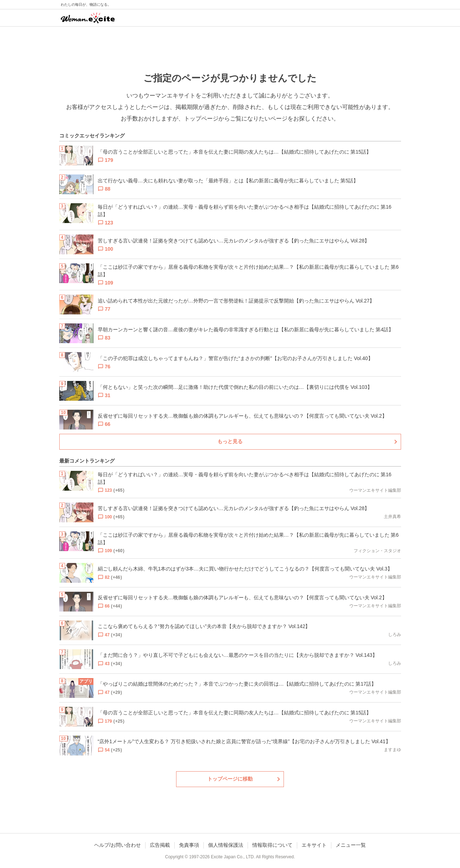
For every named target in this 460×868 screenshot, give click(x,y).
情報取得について (272, 845)
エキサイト (314, 845)
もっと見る (230, 441)
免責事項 (189, 845)
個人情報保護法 (226, 845)
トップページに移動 (230, 779)
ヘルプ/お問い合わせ (118, 845)
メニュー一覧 (351, 845)
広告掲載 (160, 845)
